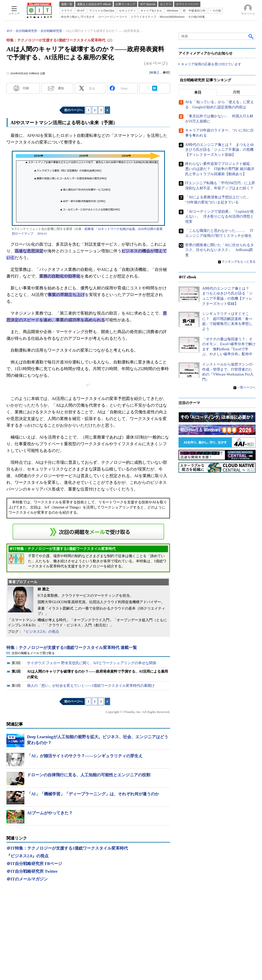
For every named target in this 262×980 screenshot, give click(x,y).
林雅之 (155, 73)
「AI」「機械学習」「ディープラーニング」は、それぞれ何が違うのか (93, 794)
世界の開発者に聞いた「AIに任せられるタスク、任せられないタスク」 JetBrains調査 (219, 250)
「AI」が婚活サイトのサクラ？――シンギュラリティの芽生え (85, 756)
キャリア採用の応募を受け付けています (211, 64)
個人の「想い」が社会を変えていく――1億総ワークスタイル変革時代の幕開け (91, 686)
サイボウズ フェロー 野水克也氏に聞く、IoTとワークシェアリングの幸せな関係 (92, 663)
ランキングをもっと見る (239, 262)
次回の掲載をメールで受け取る (33, 653)
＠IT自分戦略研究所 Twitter (32, 871)
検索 (251, 36)
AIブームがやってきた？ (50, 813)
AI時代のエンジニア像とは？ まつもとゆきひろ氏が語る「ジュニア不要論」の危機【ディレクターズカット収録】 (219, 150)
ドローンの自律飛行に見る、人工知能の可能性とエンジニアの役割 (89, 775)
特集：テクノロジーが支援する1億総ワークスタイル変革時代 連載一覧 (72, 648)
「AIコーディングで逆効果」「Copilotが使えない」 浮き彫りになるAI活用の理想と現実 (219, 217)
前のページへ (73, 110)
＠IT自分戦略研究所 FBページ (34, 864)
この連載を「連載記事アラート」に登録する (88, 532)
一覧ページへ (246, 388)
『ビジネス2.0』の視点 (41, 632)
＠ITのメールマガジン (27, 879)
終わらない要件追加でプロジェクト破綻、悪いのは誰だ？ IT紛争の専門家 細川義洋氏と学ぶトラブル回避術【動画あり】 (220, 169)
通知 (61, 88)
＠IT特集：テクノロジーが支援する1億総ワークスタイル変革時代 (67, 848)
